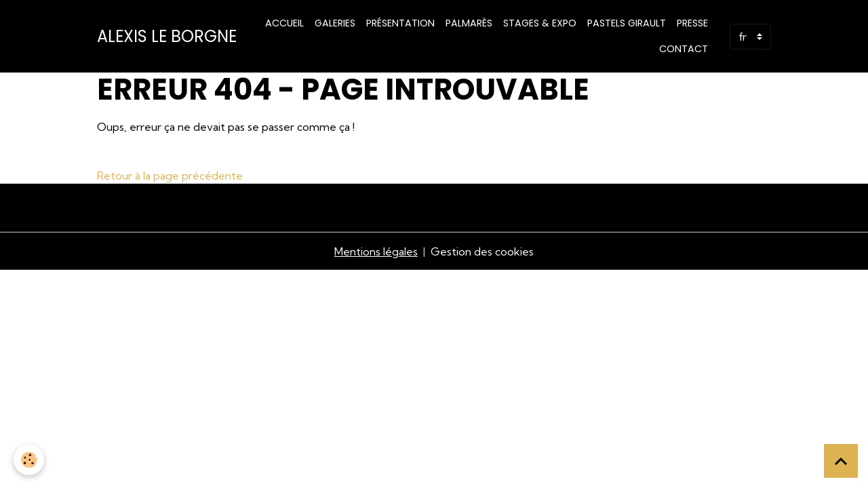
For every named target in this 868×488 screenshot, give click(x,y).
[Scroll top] (841, 461)
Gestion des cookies (482, 251)
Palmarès (469, 23)
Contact (684, 49)
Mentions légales (376, 251)
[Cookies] (29, 460)
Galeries (335, 23)
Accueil (284, 23)
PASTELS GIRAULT (627, 23)
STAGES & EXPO (540, 23)
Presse (692, 23)
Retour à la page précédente (170, 176)
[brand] (167, 37)
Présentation (400, 23)
